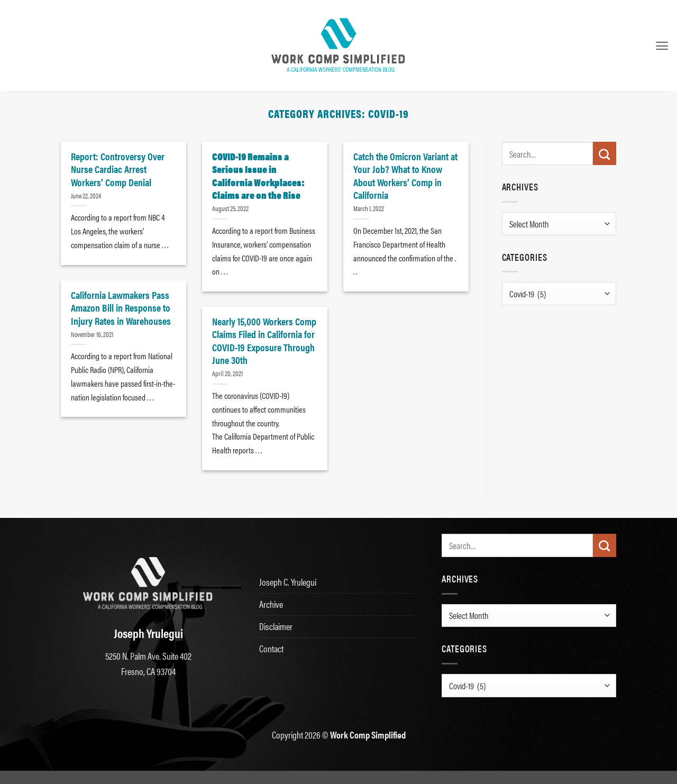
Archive (271, 604)
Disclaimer (276, 626)
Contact (271, 648)
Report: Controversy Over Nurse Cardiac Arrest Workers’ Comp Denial (118, 169)
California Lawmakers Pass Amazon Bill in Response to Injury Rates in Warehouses (121, 308)
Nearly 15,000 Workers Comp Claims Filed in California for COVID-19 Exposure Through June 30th (264, 340)
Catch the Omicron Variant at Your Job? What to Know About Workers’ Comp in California (405, 175)
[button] (662, 46)
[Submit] (605, 153)
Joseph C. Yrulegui (288, 582)
